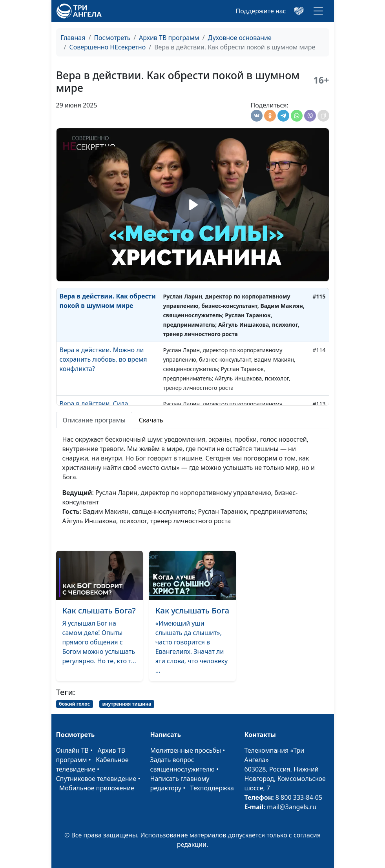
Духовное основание (240, 38)
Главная (73, 38)
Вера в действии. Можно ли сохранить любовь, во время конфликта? (103, 359)
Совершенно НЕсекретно (107, 47)
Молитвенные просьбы (186, 750)
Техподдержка (212, 788)
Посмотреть (112, 38)
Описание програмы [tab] (94, 420)
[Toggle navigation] (318, 11)
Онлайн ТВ (73, 750)
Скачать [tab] (151, 420)
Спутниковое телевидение (96, 779)
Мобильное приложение (97, 788)
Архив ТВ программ (169, 38)
